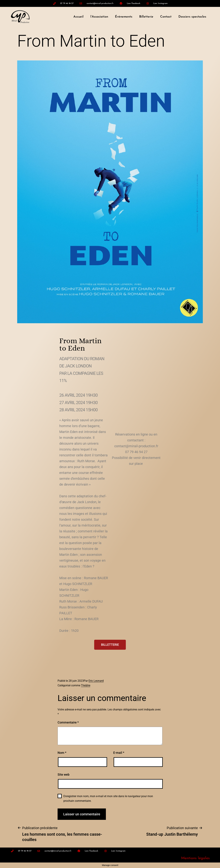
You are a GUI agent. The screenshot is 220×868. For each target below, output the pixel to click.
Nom (62, 753)
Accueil (78, 17)
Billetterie (146, 17)
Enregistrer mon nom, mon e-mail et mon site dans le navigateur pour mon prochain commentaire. (108, 799)
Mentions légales (195, 858)
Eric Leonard (96, 681)
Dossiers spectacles (192, 17)
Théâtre (86, 685)
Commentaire (68, 722)
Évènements (124, 17)
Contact (166, 17)
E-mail (119, 753)
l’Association (99, 17)
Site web (64, 775)
